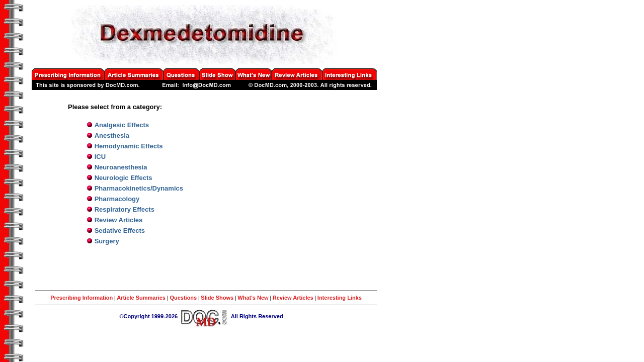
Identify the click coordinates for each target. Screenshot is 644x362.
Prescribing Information (82, 298)
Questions (183, 298)
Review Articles (293, 298)
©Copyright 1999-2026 (149, 316)
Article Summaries (142, 298)
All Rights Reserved (257, 316)
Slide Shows (217, 298)
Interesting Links (340, 298)
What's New (253, 298)
